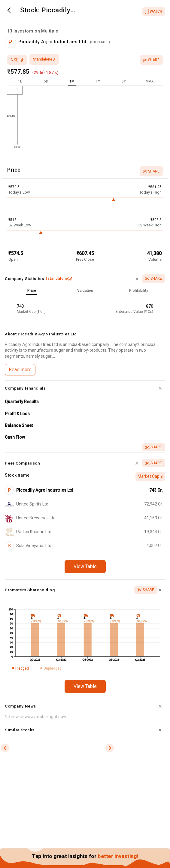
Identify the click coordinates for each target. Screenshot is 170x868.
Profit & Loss (17, 414)
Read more (20, 370)
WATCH (154, 11)
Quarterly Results (22, 402)
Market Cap (150, 476)
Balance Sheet (19, 425)
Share (151, 60)
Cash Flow (15, 437)
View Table (85, 566)
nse (17, 60)
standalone (44, 59)
